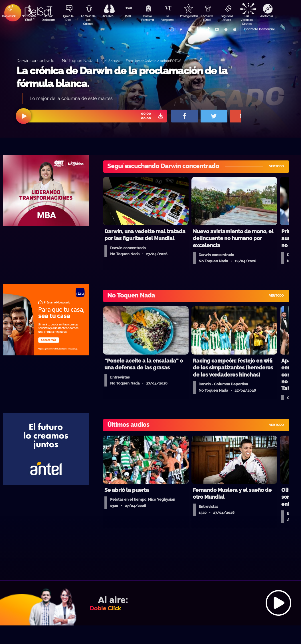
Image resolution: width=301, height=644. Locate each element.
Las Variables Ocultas (248, 18)
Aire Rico (109, 16)
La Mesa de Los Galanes (89, 18)
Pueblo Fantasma (148, 18)
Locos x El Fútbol (208, 18)
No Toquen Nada (29, 18)
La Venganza (168, 18)
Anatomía (268, 16)
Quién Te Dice (69, 18)
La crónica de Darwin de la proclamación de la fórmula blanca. (122, 77)
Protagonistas (188, 16)
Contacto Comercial (257, 29)
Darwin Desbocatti (49, 18)
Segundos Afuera (228, 18)
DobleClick (9, 16)
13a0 (128, 16)
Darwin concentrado (35, 60)
